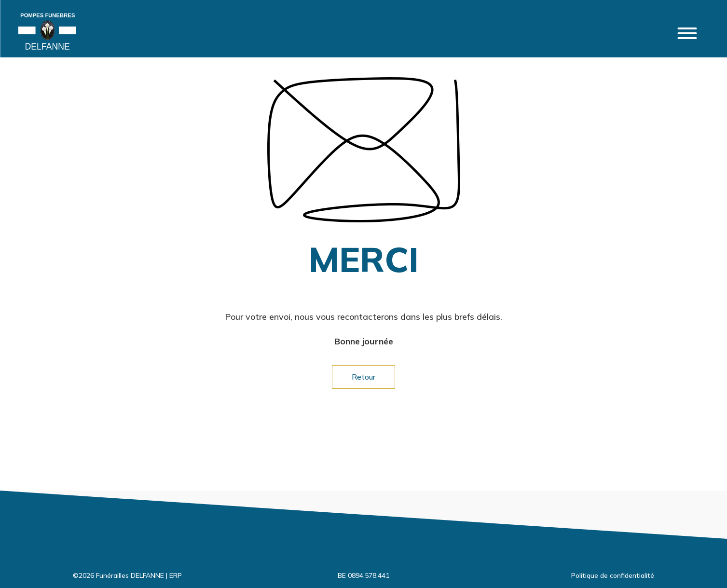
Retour (363, 377)
